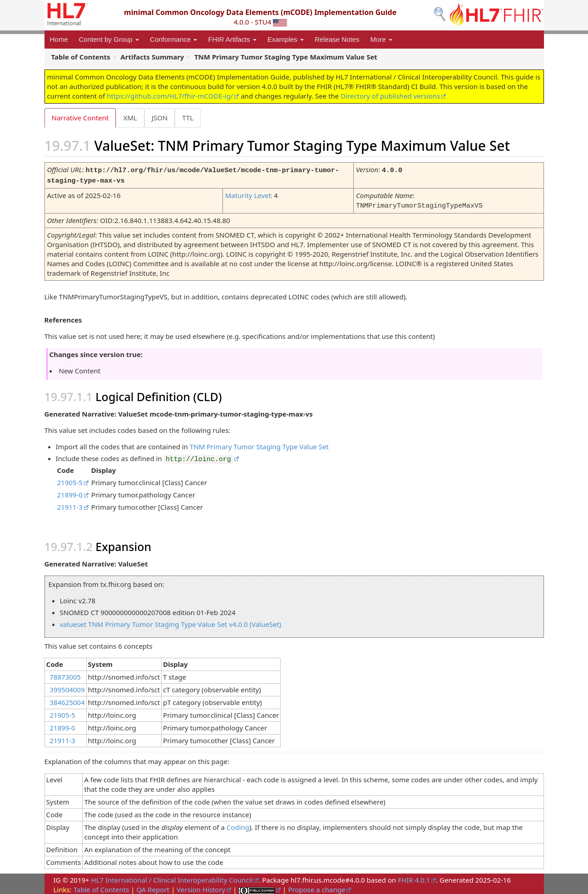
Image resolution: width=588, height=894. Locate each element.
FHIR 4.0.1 (414, 878)
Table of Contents (101, 887)
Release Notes (337, 39)
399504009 (67, 687)
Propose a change (316, 887)
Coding (238, 825)
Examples (286, 39)
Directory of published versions (390, 96)
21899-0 (70, 492)
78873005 (65, 675)
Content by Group (109, 39)
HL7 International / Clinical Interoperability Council (172, 878)
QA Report (153, 887)
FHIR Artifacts (232, 39)
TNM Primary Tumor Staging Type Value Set (259, 444)
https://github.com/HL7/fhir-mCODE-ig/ (170, 96)
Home (59, 39)
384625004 (67, 700)
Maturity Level (248, 194)
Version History (201, 887)
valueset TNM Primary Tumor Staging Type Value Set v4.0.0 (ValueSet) (171, 622)
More (381, 39)
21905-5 (70, 480)
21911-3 (70, 505)
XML (131, 118)
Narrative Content (80, 118)
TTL (190, 118)
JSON (161, 118)
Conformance (173, 39)
